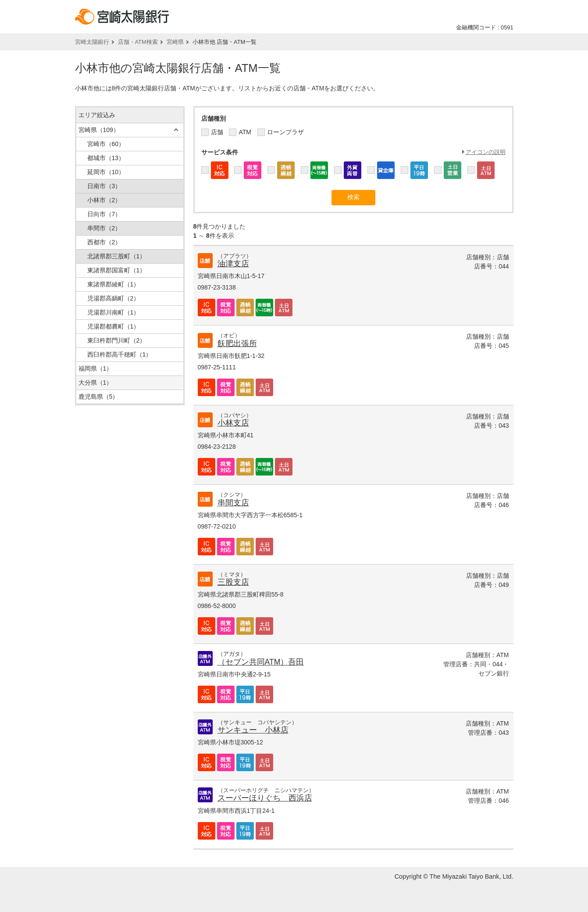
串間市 (104, 228)
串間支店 (233, 503)
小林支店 (233, 423)
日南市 (104, 186)
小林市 (104, 200)
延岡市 (106, 172)
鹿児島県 (99, 397)
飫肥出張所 (237, 343)
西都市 (104, 242)
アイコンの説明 (486, 152)
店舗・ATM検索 (138, 42)
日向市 (104, 214)
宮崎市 (106, 144)
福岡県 (96, 368)
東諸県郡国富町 (117, 270)
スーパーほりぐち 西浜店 (265, 798)
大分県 (96, 383)
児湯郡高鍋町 (114, 298)
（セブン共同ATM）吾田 (261, 662)
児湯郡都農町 (114, 326)
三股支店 (233, 582)
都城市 (106, 158)
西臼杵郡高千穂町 (120, 354)
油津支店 (233, 264)
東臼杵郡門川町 (117, 340)
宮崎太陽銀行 (92, 42)
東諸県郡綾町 (114, 284)
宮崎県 (175, 42)
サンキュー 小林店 (253, 730)
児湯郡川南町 (114, 312)
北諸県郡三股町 (117, 256)
